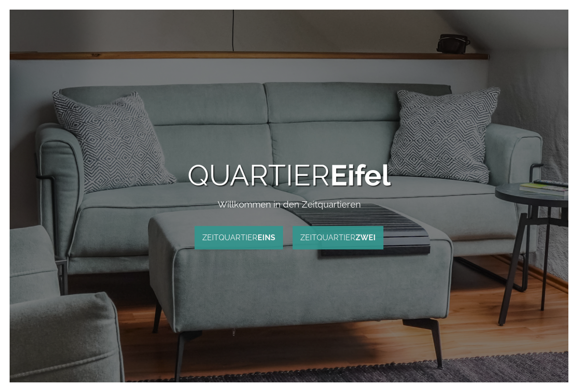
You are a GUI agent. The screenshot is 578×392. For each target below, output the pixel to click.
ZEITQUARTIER (239, 238)
